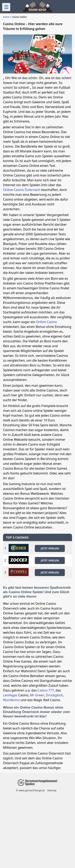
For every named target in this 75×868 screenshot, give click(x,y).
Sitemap (52, 790)
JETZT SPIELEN (50, 548)
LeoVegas (10, 695)
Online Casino (46, 322)
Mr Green (37, 695)
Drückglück (54, 695)
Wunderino (11, 700)
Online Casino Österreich (22, 190)
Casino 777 (46, 690)
